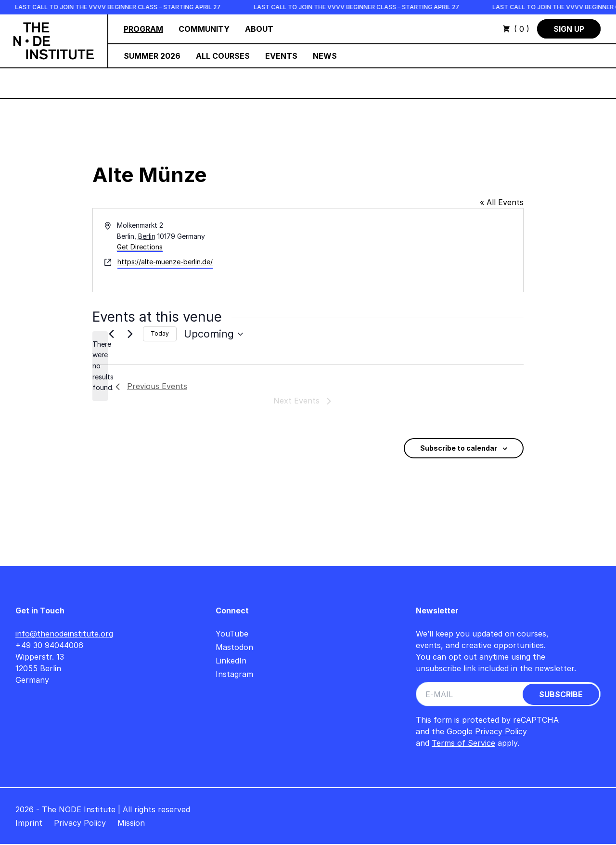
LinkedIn (231, 661)
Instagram (234, 674)
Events (281, 56)
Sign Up (569, 29)
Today (160, 333)
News (325, 56)
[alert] (100, 366)
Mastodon (234, 647)
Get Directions (140, 247)
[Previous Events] (111, 334)
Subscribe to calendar (459, 448)
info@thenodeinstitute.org (64, 634)
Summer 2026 (152, 56)
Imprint (29, 823)
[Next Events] (130, 334)
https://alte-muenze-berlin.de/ (165, 262)
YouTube (232, 634)
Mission (131, 823)
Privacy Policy (501, 731)
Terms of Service (463, 743)
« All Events (502, 202)
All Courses (223, 56)
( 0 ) (516, 29)
